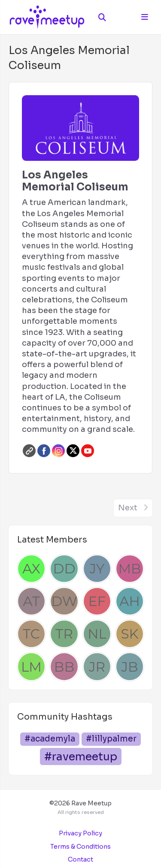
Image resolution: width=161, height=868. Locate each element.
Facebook (44, 451)
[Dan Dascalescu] (64, 569)
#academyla (50, 739)
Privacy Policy (80, 833)
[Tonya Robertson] (64, 634)
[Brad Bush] (64, 666)
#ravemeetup (81, 757)
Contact (80, 859)
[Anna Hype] (130, 601)
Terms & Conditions (80, 847)
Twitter (73, 451)
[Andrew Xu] (31, 569)
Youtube (88, 451)
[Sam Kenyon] (130, 634)
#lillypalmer (111, 739)
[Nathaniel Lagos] (97, 634)
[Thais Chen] (31, 634)
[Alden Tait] (31, 601)
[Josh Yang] (97, 569)
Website (29, 451)
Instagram (58, 451)
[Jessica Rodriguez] (97, 666)
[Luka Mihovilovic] (31, 666)
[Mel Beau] (130, 569)
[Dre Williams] (64, 601)
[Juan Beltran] (130, 666)
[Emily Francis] (97, 601)
